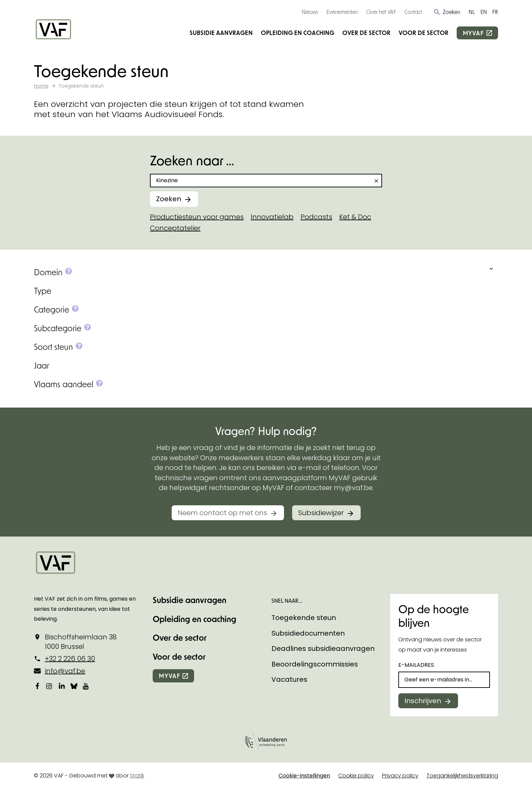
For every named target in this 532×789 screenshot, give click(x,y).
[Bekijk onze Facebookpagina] (37, 686)
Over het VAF (381, 12)
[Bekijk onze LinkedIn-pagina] (62, 686)
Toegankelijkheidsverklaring (462, 776)
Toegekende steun (304, 618)
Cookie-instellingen (304, 776)
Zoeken (169, 199)
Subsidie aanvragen (221, 33)
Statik (137, 776)
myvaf (473, 33)
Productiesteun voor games (197, 217)
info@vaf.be (65, 671)
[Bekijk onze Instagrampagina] (50, 686)
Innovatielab (272, 217)
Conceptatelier (175, 228)
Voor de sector (424, 33)
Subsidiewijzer (321, 513)
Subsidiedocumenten (308, 633)
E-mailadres (416, 665)
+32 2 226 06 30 (70, 659)
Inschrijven (423, 701)
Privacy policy (400, 776)
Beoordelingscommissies (315, 664)
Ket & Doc (355, 217)
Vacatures (289, 679)
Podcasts (316, 217)
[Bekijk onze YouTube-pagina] (86, 686)
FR (495, 12)
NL (472, 12)
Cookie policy (356, 776)
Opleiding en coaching (298, 33)
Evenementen (342, 12)
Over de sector (366, 33)
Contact (413, 12)
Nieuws (310, 12)
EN (484, 12)
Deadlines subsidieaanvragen (323, 649)
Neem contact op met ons (222, 513)
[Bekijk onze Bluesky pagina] (74, 686)
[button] (447, 12)
